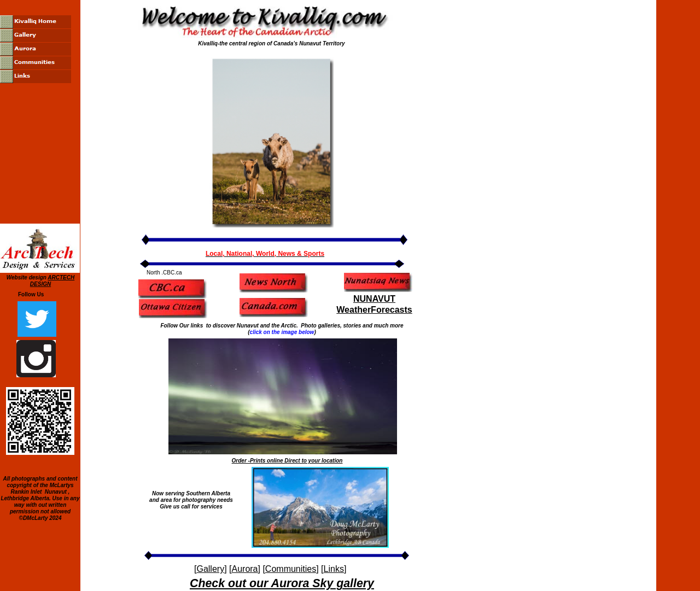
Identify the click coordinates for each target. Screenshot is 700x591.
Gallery (210, 569)
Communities (291, 569)
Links (334, 569)
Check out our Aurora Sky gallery (282, 583)
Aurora (244, 569)
